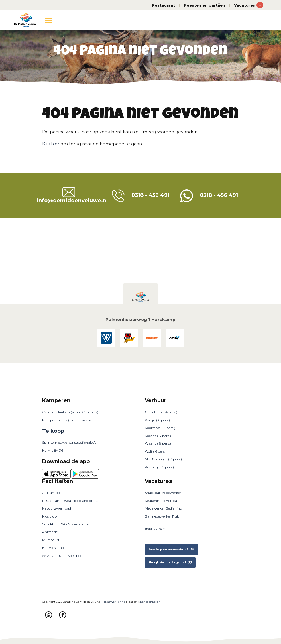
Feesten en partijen (205, 5)
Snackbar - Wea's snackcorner (67, 524)
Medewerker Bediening (163, 508)
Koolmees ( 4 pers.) (160, 428)
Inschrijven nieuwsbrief (172, 549)
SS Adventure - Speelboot (63, 556)
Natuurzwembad (57, 508)
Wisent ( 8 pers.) (158, 443)
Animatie (50, 532)
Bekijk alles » (155, 529)
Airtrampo (51, 493)
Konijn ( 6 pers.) (157, 420)
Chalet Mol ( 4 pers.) (161, 412)
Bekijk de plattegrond (170, 562)
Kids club (49, 516)
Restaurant (164, 5)
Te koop (53, 431)
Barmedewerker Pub (162, 516)
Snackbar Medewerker (163, 493)
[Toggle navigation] (48, 20)
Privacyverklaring (114, 602)
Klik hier (51, 144)
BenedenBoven (150, 602)
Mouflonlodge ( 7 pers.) (163, 459)
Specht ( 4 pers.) (158, 436)
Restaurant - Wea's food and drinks (71, 501)
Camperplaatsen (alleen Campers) (70, 412)
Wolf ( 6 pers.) (156, 451)
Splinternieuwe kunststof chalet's (69, 442)
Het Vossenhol (53, 548)
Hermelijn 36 (53, 450)
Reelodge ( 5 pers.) (159, 467)
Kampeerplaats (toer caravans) (67, 420)
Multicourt (51, 540)
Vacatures (249, 5)
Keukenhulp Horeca (161, 501)
